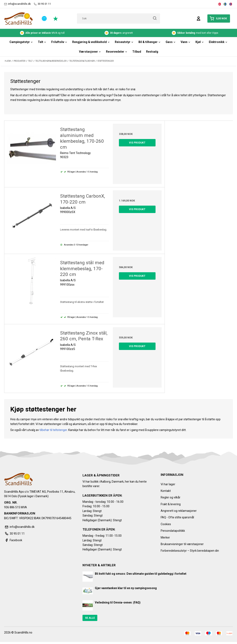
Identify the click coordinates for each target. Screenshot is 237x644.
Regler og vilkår (171, 497)
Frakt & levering (171, 504)
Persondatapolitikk (173, 531)
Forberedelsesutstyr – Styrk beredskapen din (190, 551)
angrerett (119, 33)
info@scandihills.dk (17, 4)
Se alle (90, 618)
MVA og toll (42, 33)
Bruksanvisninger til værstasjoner (182, 544)
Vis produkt (137, 143)
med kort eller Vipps (195, 33)
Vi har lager (168, 484)
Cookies (166, 524)
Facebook (13, 540)
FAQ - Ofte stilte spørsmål (177, 517)
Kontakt (166, 491)
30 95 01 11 (42, 4)
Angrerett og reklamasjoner (179, 511)
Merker (165, 537)
